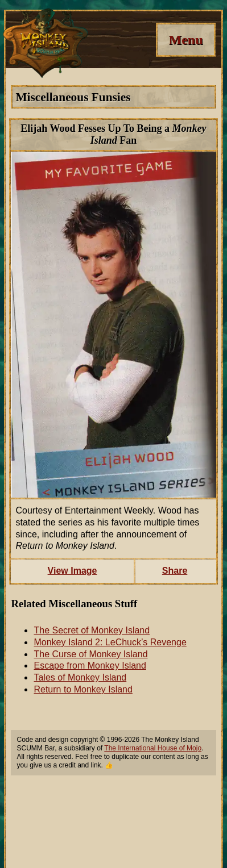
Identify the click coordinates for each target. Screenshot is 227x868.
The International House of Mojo (153, 748)
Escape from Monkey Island (90, 665)
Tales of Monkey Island (80, 677)
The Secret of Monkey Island (92, 630)
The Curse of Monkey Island (90, 654)
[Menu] (186, 40)
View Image (73, 571)
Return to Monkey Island (83, 689)
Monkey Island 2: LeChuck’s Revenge (110, 642)
